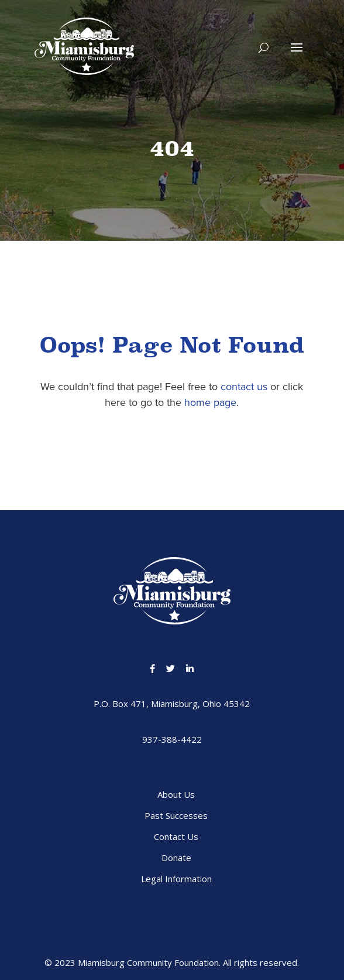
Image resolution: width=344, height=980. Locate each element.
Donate (176, 858)
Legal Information (176, 879)
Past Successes (176, 815)
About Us (176, 794)
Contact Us (176, 836)
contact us (244, 387)
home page (210, 402)
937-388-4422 (172, 739)
